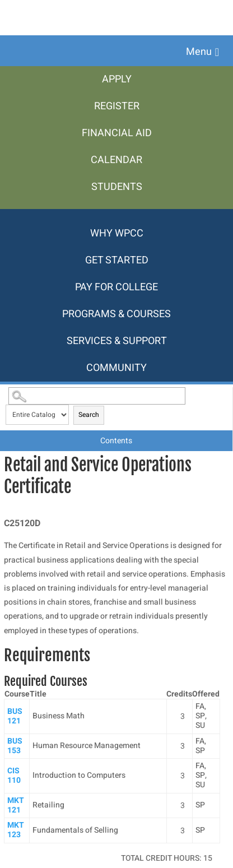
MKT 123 (16, 830)
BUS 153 (15, 746)
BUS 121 (15, 716)
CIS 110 (14, 776)
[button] (202, 52)
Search (89, 415)
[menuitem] (116, 80)
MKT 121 (16, 805)
